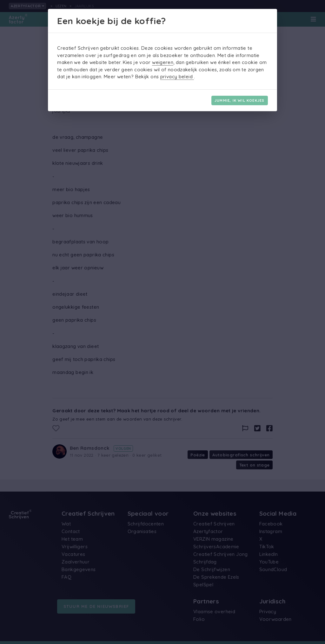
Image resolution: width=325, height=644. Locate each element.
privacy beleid (177, 77)
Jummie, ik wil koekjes (239, 100)
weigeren (163, 62)
